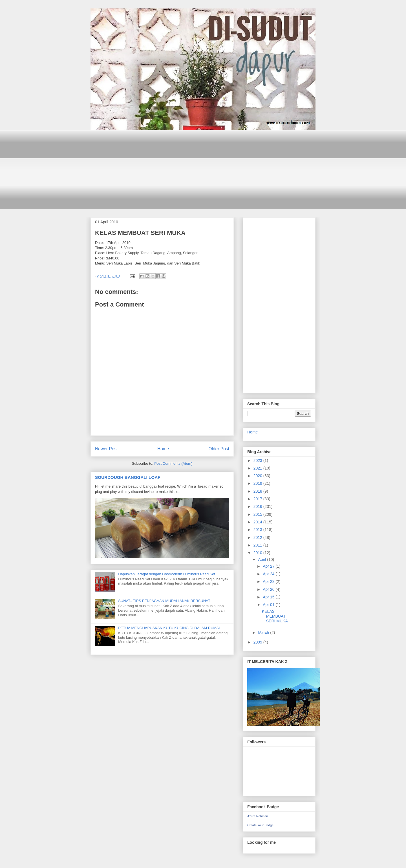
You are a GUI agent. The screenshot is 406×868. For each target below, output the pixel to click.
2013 (258, 530)
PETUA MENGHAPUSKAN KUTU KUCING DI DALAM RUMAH (170, 628)
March (264, 633)
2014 (258, 522)
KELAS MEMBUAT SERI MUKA (275, 616)
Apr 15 (269, 597)
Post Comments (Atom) (173, 463)
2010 (258, 553)
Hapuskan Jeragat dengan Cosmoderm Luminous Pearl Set (167, 574)
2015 (258, 514)
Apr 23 (269, 581)
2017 (258, 499)
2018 (258, 491)
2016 (258, 506)
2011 (258, 545)
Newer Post (106, 449)
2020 (258, 476)
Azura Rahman (258, 816)
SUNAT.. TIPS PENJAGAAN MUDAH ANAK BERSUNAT (164, 601)
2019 (258, 483)
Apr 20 (269, 589)
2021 (258, 468)
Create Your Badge (260, 825)
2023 (258, 461)
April (262, 559)
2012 (258, 537)
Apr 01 (269, 605)
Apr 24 (269, 574)
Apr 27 (269, 566)
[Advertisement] (203, 169)
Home (163, 449)
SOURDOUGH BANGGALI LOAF (128, 477)
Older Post (219, 449)
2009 (258, 642)
